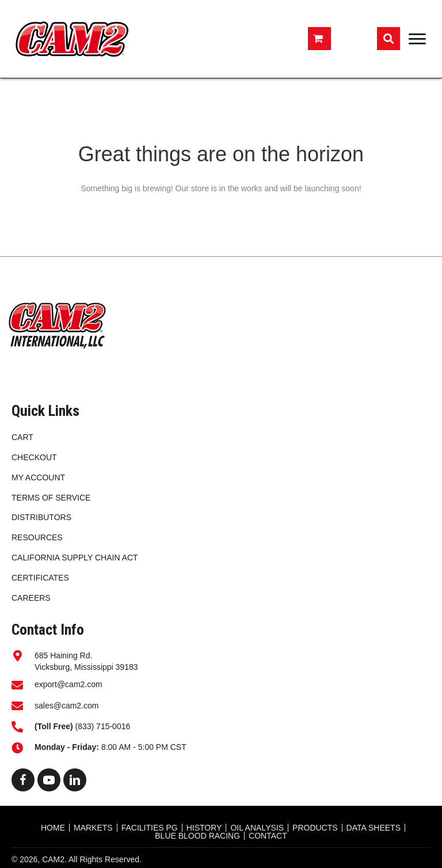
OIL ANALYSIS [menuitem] (257, 828)
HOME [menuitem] (53, 828)
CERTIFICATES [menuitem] (40, 578)
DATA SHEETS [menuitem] (374, 828)
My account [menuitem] (38, 477)
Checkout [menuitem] (34, 457)
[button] (23, 780)
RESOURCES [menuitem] (37, 537)
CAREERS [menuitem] (31, 598)
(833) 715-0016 (83, 726)
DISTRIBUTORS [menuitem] (41, 517)
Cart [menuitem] (22, 437)
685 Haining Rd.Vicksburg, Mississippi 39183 (86, 661)
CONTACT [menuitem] (268, 836)
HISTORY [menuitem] (204, 828)
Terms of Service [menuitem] (51, 498)
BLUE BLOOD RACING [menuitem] (197, 836)
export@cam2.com (68, 684)
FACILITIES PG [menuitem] (150, 828)
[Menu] (417, 39)
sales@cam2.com (66, 706)
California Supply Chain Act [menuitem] (75, 558)
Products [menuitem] (315, 828)
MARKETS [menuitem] (93, 828)
